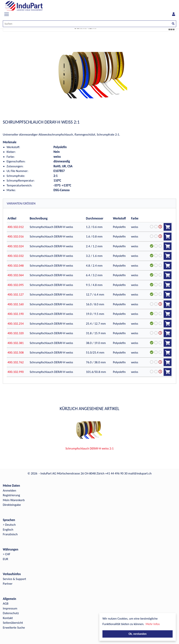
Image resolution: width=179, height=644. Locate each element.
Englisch (8, 530)
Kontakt (8, 618)
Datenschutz (11, 613)
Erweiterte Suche (14, 628)
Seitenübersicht (13, 623)
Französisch (10, 534)
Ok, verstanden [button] (138, 634)
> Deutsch (9, 525)
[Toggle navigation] (7, 14)
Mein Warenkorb (14, 500)
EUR (5, 559)
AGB (6, 604)
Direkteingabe (12, 505)
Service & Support (14, 579)
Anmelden (9, 491)
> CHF (7, 554)
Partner (8, 584)
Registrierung (11, 495)
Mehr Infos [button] (153, 624)
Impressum (10, 608)
